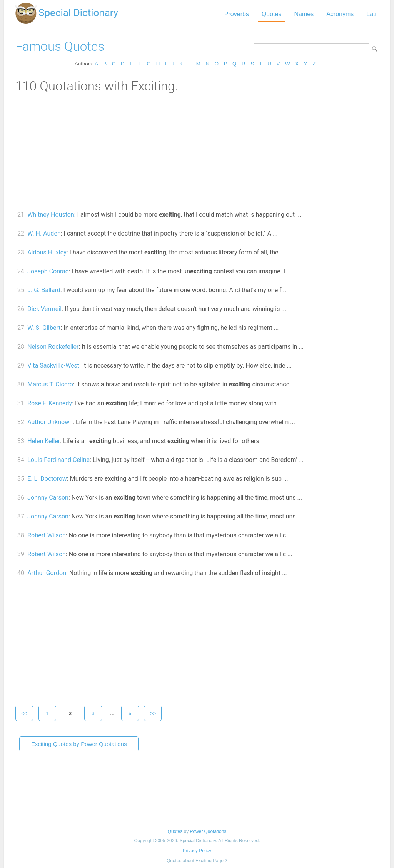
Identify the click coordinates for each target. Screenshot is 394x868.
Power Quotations (208, 831)
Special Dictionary (78, 13)
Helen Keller (44, 441)
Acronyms (340, 14)
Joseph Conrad (48, 271)
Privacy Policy (197, 851)
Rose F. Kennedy (50, 403)
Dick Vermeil (44, 309)
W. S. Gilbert (44, 328)
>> (153, 713)
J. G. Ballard (44, 290)
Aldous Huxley (47, 252)
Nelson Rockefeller (53, 347)
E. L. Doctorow (47, 479)
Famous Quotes (60, 46)
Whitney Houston (51, 215)
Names (304, 14)
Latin (373, 14)
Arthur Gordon (47, 573)
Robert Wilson (47, 535)
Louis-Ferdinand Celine (58, 460)
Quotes (272, 14)
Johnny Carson (48, 498)
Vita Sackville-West (53, 365)
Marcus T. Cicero (50, 384)
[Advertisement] (197, 151)
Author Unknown (50, 422)
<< (24, 713)
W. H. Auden (44, 233)
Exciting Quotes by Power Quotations (79, 744)
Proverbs (237, 14)
